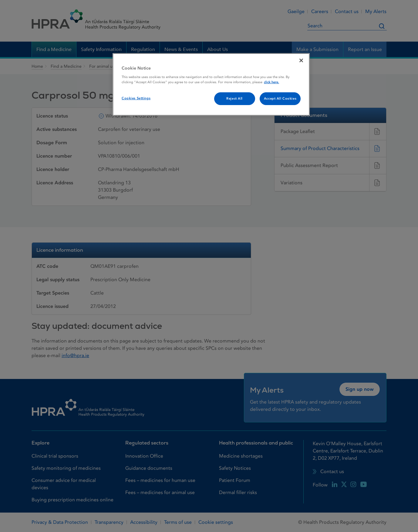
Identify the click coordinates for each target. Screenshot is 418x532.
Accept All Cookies (280, 99)
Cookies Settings (136, 98)
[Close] (301, 60)
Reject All (234, 99)
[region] (211, 84)
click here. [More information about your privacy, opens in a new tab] (271, 82)
